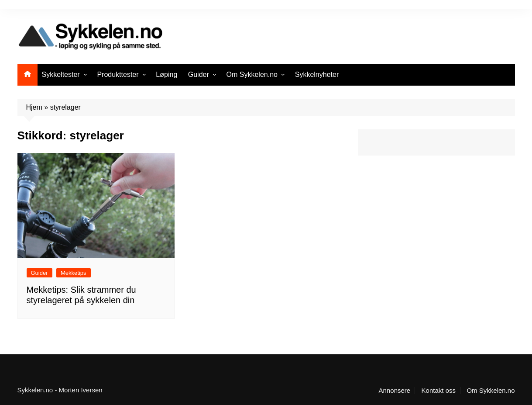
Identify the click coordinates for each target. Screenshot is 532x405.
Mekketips (74, 273)
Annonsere (395, 391)
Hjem (34, 107)
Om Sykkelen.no (252, 74)
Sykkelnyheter (317, 74)
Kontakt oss (439, 391)
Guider (199, 74)
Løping (166, 74)
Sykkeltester (61, 74)
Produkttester (118, 74)
